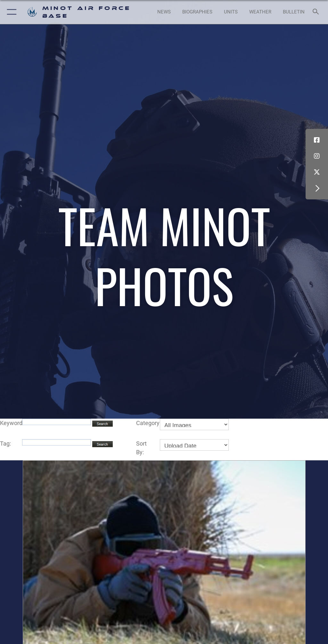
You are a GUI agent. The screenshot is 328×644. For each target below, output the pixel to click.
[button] (10, 12)
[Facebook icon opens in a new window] (317, 140)
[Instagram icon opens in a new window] (317, 156)
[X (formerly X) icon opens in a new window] (317, 172)
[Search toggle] (317, 12)
